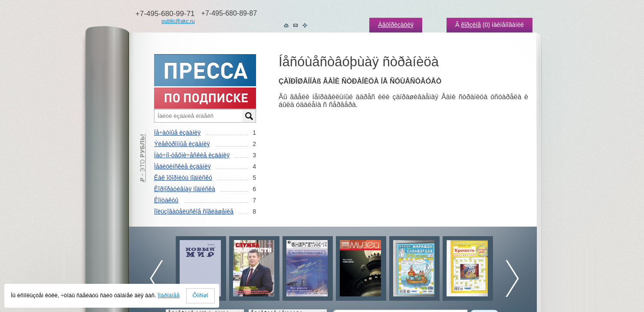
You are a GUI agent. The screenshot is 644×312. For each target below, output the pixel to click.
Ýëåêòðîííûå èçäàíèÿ (182, 144)
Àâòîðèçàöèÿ (396, 25)
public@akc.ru (178, 21)
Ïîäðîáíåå (169, 295)
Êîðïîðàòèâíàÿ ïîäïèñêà (185, 189)
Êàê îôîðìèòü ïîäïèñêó (183, 178)
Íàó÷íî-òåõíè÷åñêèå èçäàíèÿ (192, 155)
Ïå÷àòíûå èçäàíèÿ (177, 133)
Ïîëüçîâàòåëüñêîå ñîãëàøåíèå (194, 211)
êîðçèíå (471, 25)
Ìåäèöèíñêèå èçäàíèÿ (182, 166)
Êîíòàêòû (166, 200)
